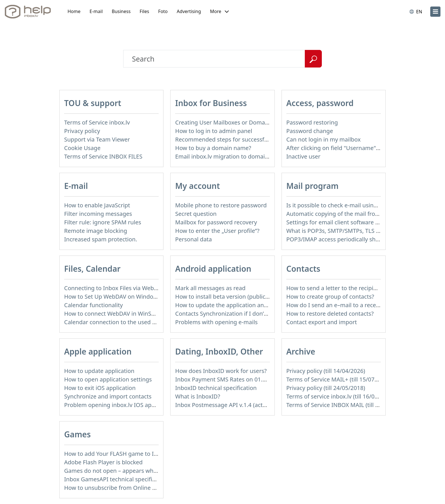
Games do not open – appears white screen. (122, 471)
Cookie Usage (82, 148)
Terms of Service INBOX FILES (103, 156)
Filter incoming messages (98, 214)
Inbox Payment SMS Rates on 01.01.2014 (229, 379)
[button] (219, 12)
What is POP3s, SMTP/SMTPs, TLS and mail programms (359, 231)
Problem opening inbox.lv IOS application (119, 405)
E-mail (96, 11)
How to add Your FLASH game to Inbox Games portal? (136, 454)
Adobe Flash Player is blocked (103, 462)
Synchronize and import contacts (108, 396)
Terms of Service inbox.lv (97, 122)
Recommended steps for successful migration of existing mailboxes (265, 139)
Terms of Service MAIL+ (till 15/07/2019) (339, 379)
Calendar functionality (94, 305)
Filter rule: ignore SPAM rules (103, 222)
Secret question (196, 214)
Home (74, 11)
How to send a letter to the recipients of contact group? (360, 288)
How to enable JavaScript (97, 205)
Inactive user (303, 156)
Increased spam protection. (101, 239)
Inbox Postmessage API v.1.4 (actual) (224, 405)
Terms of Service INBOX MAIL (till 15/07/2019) (347, 405)
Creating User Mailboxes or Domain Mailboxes (237, 122)
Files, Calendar (92, 269)
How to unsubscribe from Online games (117, 488)
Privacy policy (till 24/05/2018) (326, 388)
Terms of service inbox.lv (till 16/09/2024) (341, 396)
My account (198, 186)
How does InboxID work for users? (221, 371)
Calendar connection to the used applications (124, 322)
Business (121, 11)
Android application (213, 269)
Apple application (98, 351)
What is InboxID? (198, 396)
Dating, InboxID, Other (219, 351)
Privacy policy (82, 131)
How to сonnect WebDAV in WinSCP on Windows (128, 314)
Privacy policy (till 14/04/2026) (326, 371)
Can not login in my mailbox (324, 139)
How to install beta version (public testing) (231, 297)
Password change (310, 131)
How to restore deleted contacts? (330, 314)
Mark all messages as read (210, 288)
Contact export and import (322, 322)
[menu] (435, 12)
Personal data (193, 239)
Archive (301, 351)
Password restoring (312, 122)
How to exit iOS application (100, 388)
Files (144, 11)
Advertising (189, 11)
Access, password (320, 103)
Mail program (312, 186)
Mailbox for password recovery (216, 222)
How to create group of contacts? (330, 297)
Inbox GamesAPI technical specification (116, 479)
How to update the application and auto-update (238, 305)
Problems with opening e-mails (216, 322)
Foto (163, 11)
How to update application (99, 371)
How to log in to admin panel (214, 131)
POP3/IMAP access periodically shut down (342, 239)
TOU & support (93, 103)
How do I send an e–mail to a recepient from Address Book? (366, 305)
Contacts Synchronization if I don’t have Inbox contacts (248, 314)
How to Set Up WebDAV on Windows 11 (116, 297)
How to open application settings (108, 379)
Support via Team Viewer (97, 139)
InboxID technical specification (216, 388)
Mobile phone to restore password (221, 205)
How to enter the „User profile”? (217, 231)
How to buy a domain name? (213, 148)
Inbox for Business (211, 103)
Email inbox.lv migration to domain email (230, 156)
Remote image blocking (96, 231)
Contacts (303, 269)
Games (77, 434)
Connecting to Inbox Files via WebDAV (114, 288)
